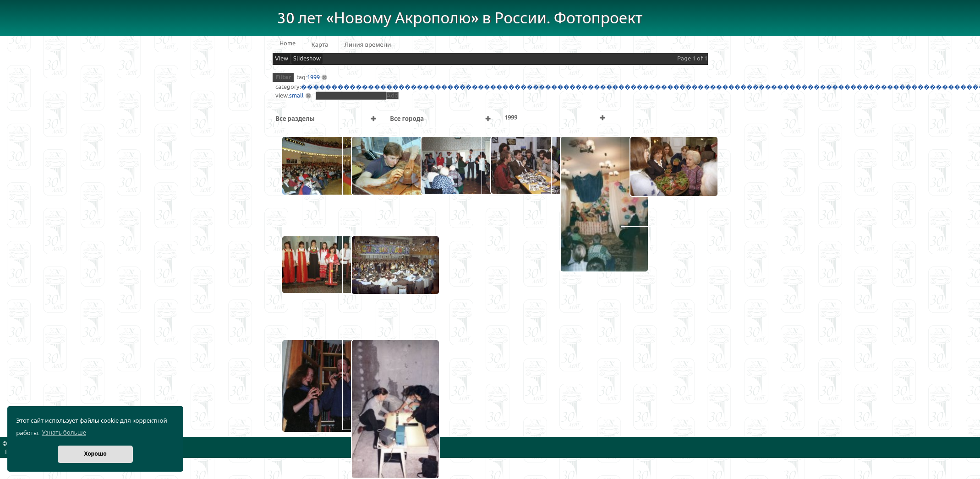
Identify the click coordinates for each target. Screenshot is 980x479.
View (282, 59)
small (296, 96)
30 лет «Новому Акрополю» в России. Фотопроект (460, 19)
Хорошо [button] (95, 454)
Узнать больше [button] (64, 433)
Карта (320, 45)
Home (287, 44)
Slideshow (307, 59)
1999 (313, 77)
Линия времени (368, 45)
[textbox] (351, 96)
